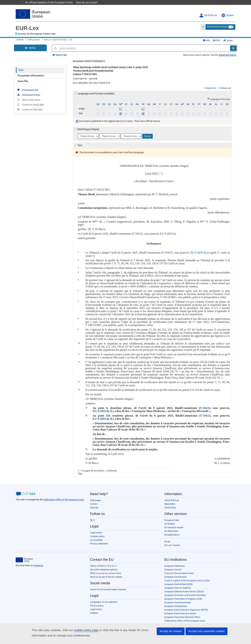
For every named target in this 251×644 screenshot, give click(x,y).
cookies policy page (81, 630)
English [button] (227, 15)
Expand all (210, 91)
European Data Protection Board (180, 616)
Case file (23, 84)
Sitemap (94, 510)
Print (222, 42)
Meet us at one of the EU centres (106, 579)
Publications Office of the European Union (64, 502)
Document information (31, 78)
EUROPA (20, 41)
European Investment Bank (178, 605)
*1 (161, 176)
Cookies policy (97, 539)
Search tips (60, 58)
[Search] (233, 51)
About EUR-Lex (172, 503)
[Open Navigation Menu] (30, 51)
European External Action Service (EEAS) (184, 594)
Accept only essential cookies (206, 631)
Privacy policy (97, 608)
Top (80, 476)
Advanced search (227, 58)
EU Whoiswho (171, 534)
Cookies (94, 616)
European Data (172, 523)
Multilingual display (86, 132)
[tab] (152, 96)
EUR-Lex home (34, 41)
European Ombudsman (176, 609)
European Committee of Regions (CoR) (183, 601)
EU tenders (170, 526)
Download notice (28, 97)
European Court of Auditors (178, 590)
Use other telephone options (104, 572)
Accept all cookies (171, 631)
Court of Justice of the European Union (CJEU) (187, 583)
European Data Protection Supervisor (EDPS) (186, 612)
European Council (173, 572)
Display (147, 139)
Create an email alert (30, 107)
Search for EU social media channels (108, 592)
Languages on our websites (104, 605)
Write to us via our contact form (106, 576)
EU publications (172, 537)
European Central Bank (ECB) (179, 587)
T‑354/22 (168, 255)
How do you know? (85, 2)
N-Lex (167, 544)
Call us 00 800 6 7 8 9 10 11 (103, 569)
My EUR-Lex (208, 15)
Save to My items (28, 102)
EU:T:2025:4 (198, 255)
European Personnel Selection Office (182, 620)
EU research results (174, 530)
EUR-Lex (27, 28)
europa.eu (38, 568)
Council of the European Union (179, 576)
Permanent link (27, 92)
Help (212, 42)
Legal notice (96, 535)
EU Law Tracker (172, 548)
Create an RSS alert (30, 112)
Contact (94, 507)
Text (21, 73)
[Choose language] (88, 139)
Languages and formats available (94, 96)
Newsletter (170, 507)
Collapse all (224, 91)
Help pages (96, 503)
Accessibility (96, 543)
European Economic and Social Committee (185, 598)
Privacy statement (99, 546)
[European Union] (24, 562)
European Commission (175, 579)
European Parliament (175, 569)
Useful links (170, 510)
